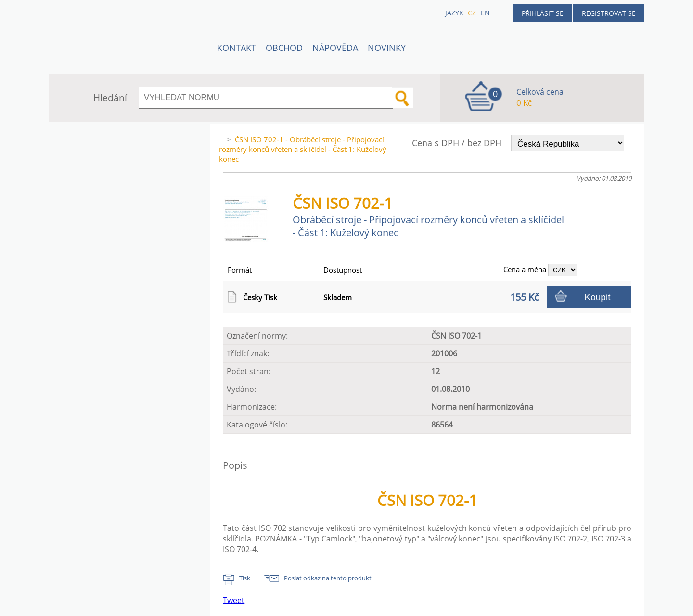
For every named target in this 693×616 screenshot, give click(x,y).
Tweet (234, 600)
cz (472, 13)
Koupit (598, 297)
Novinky (387, 48)
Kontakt (237, 48)
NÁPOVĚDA (335, 48)
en (485, 13)
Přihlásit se (543, 13)
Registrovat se (609, 13)
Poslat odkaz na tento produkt (328, 578)
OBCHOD (284, 48)
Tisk (245, 578)
